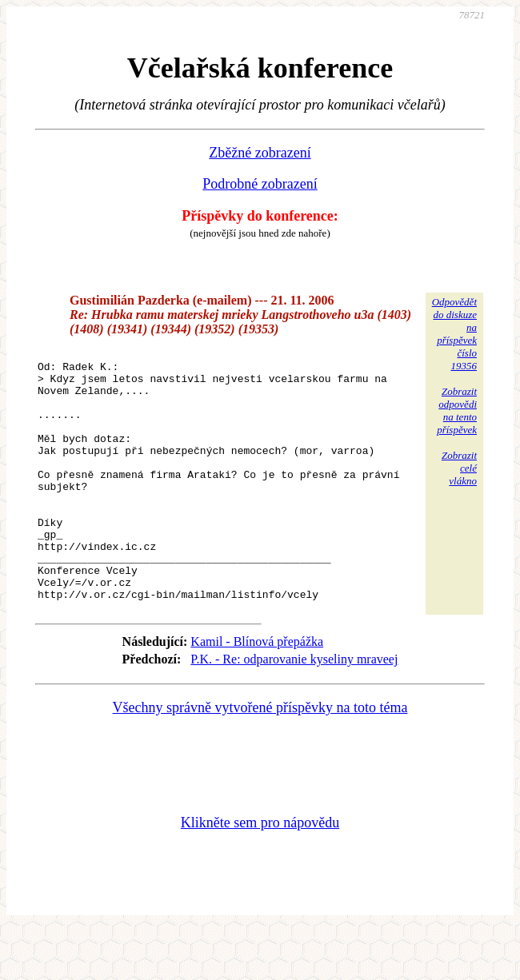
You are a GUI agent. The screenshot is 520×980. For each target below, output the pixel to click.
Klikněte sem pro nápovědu (260, 873)
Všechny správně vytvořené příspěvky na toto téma (260, 758)
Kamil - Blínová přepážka (257, 692)
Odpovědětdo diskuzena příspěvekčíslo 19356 (454, 334)
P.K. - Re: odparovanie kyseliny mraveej (294, 709)
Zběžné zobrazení (260, 153)
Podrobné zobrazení (260, 184)
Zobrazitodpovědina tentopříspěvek (457, 410)
